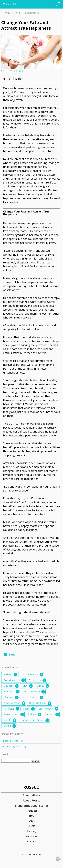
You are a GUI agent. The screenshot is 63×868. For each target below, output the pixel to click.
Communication (32, 675)
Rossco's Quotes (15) (15, 747)
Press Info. (32, 836)
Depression (37, 680)
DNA (27, 686)
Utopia (10, 726)
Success (52, 714)
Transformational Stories (31, 806)
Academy (32, 831)
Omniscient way (40, 703)
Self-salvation (48, 709)
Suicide (10, 720)
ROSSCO (9, 4)
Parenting (11, 709)
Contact (32, 841)
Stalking (34, 714)
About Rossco (32, 801)
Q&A (31, 821)
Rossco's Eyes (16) (13, 741)
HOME (7, 13)
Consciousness (14, 680)
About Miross (31, 796)
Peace (29, 709)
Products (32, 811)
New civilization (15, 703)
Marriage (18, 71)
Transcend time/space (35, 720)
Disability (11, 686)
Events (31, 826)
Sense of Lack (14, 714)
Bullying (10, 675)
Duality (43, 686)
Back (12, 655)
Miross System (33, 697)
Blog (18, 13)
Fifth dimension (34, 692)
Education (12, 692)
